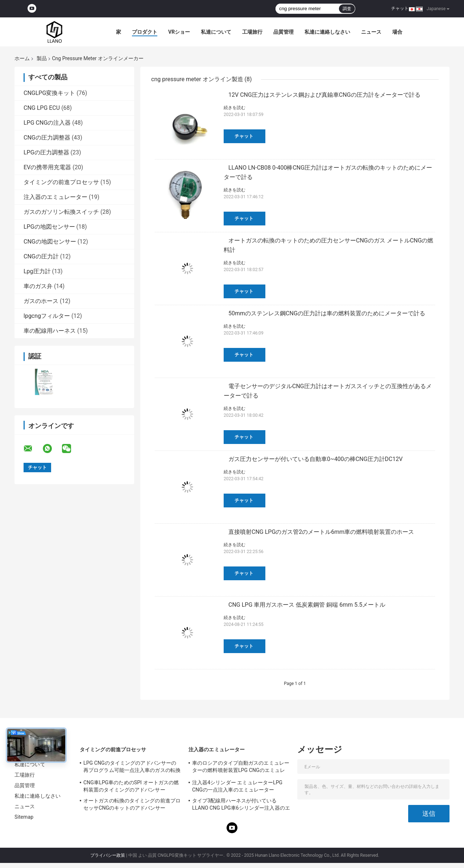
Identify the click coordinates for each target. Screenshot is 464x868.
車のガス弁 (38, 286)
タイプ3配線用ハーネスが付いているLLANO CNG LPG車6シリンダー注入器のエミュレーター (241, 805)
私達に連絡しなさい (327, 32)
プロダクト (145, 32)
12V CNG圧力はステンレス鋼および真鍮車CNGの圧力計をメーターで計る (324, 95)
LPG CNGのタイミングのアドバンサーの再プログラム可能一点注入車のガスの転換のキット (132, 768)
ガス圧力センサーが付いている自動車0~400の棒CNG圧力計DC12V (316, 459)
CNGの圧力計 (41, 256)
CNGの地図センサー (50, 242)
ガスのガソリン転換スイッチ (61, 212)
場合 (397, 32)
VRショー (179, 32)
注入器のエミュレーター (55, 197)
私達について (216, 32)
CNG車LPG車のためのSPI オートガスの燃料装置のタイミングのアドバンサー (131, 786)
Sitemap (24, 817)
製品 (42, 58)
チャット (400, 8)
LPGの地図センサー (49, 227)
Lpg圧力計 (37, 271)
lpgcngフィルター (47, 316)
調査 (347, 9)
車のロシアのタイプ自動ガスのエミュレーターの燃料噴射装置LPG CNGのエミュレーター (241, 768)
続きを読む (235, 108)
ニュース (371, 32)
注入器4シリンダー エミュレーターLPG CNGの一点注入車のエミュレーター (237, 786)
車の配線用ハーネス (50, 331)
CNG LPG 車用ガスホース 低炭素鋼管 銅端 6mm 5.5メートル (307, 605)
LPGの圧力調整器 (46, 152)
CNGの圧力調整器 (47, 138)
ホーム (22, 58)
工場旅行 (252, 32)
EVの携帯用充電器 (47, 167)
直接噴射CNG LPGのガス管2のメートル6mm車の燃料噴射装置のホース (321, 532)
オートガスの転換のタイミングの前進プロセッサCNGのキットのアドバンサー (132, 804)
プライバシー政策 (108, 855)
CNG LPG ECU (42, 108)
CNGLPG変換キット (49, 93)
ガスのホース (41, 301)
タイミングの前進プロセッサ (61, 182)
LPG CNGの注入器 (47, 123)
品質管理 (283, 32)
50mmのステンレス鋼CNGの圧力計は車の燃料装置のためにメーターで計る (327, 313)
